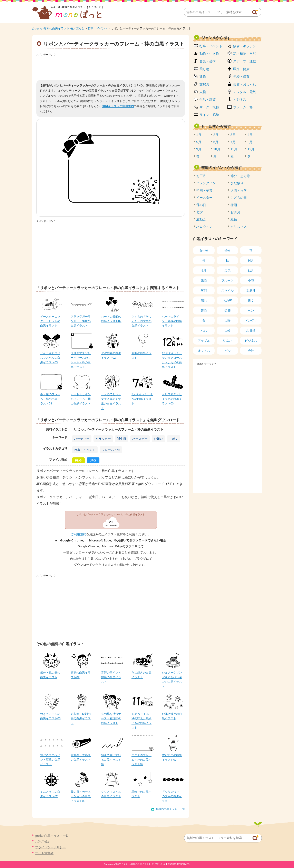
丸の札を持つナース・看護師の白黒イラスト (111, 718)
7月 (233, 142)
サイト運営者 (44, 853)
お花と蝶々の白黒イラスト (172, 716)
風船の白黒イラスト (141, 355)
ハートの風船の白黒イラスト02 (111, 319)
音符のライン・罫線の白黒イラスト (111, 677)
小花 (251, 280)
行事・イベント (98, 28)
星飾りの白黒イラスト (141, 794)
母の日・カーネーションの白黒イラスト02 (81, 796)
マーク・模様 (209, 107)
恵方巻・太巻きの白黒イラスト (81, 757)
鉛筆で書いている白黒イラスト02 (111, 760)
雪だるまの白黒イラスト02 (172, 757)
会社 (251, 351)
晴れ (204, 300)
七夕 (199, 212)
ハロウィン (204, 227)
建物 (203, 77)
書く (251, 300)
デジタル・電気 (245, 92)
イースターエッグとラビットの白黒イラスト (50, 321)
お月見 (235, 212)
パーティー (82, 439)
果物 (204, 280)
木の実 (227, 300)
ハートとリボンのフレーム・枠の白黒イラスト (81, 399)
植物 (227, 250)
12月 (251, 149)
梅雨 (234, 205)
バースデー (140, 439)
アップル (204, 341)
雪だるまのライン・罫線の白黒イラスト (50, 760)
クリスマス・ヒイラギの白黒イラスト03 (172, 399)
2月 (216, 135)
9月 (199, 149)
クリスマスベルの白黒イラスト (111, 794)
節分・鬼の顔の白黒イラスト (50, 675)
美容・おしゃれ (245, 84)
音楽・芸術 (208, 61)
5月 (199, 142)
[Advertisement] (111, 67)
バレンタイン (206, 183)
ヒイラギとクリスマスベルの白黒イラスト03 (50, 358)
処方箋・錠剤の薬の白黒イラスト (81, 718)
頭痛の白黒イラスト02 (81, 675)
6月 (216, 142)
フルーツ (227, 280)
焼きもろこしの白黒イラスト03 (50, 716)
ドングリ (251, 321)
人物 (203, 92)
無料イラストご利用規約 (118, 106)
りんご (227, 341)
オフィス (204, 351)
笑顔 (204, 290)
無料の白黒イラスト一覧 (170, 809)
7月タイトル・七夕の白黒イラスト (142, 399)
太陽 (227, 321)
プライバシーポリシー (50, 847)
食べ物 (204, 250)
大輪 (227, 331)
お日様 (251, 331)
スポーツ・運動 (245, 61)
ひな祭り (237, 183)
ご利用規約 (79, 534)
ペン (251, 310)
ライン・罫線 (209, 115)
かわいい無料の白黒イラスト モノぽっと (58, 28)
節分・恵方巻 (240, 176)
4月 (250, 135)
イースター (204, 198)
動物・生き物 (209, 54)
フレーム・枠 (111, 450)
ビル (227, 351)
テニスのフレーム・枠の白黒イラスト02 (141, 760)
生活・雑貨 (208, 99)
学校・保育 (241, 77)
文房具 (204, 84)
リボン (174, 439)
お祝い (158, 439)
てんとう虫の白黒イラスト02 (50, 794)
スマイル (227, 290)
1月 (199, 135)
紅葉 (234, 219)
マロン (204, 331)
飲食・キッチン (245, 46)
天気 (227, 270)
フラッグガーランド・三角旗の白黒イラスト (81, 321)
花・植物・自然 (245, 54)
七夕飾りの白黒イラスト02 (111, 355)
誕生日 (122, 439)
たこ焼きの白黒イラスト (141, 675)
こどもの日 (239, 198)
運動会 (201, 219)
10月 (217, 149)
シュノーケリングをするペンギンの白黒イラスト (172, 679)
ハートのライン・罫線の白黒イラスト (172, 321)
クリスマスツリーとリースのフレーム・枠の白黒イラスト (81, 360)
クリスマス (239, 227)
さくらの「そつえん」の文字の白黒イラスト (141, 321)
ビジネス (240, 99)
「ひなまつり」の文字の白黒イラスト (172, 796)
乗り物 (204, 69)
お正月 (201, 176)
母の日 (201, 205)
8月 (250, 142)
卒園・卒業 (204, 190)
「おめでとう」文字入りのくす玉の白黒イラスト (111, 401)
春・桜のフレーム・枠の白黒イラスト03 (50, 399)
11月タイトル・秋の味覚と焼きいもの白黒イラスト (142, 721)
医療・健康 (241, 69)
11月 (234, 149)
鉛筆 (227, 310)
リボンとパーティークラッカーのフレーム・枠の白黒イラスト (111, 514)
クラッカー (103, 439)
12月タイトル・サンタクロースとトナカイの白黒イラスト (172, 360)
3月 (233, 135)
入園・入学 (239, 190)
